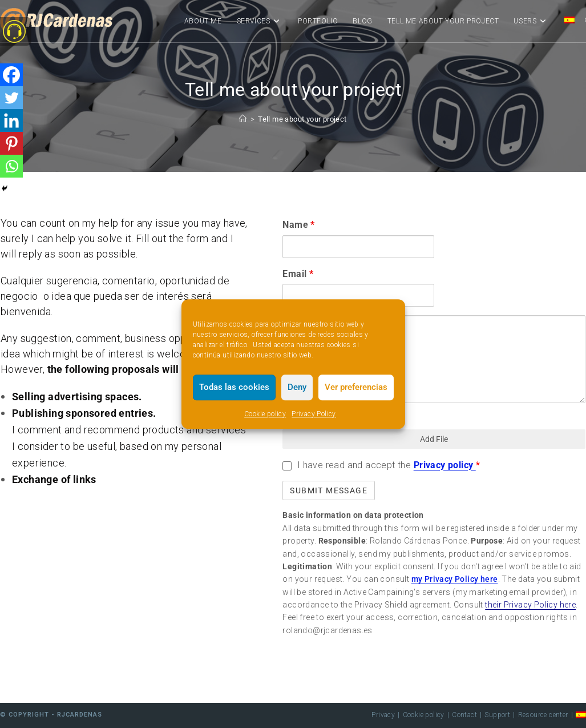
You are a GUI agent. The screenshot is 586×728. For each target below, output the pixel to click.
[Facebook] (11, 75)
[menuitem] (569, 21)
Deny (297, 387)
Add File (434, 439)
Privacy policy (445, 465)
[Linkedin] (11, 120)
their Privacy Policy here (530, 605)
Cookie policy (265, 414)
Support (497, 715)
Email (298, 274)
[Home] (243, 119)
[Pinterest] (11, 143)
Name (298, 225)
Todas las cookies (234, 387)
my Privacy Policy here (455, 579)
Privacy (383, 715)
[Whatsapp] (11, 166)
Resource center (543, 715)
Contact (464, 715)
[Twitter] (11, 98)
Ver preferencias (356, 387)
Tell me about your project (302, 119)
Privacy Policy (314, 414)
